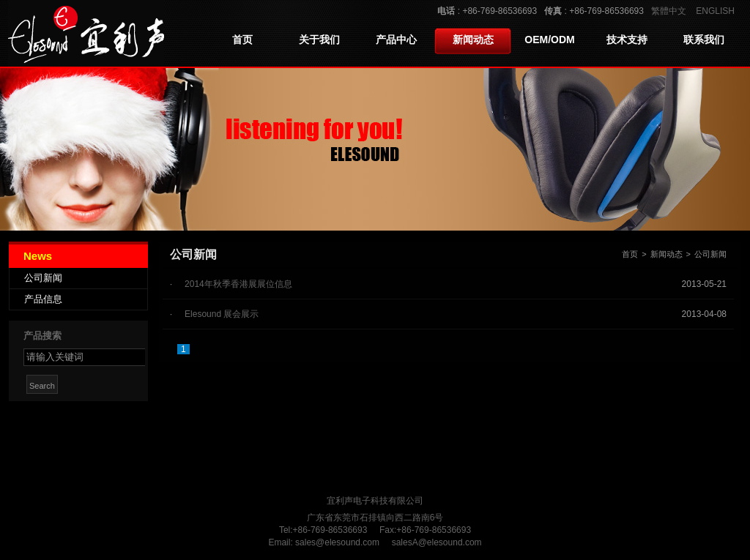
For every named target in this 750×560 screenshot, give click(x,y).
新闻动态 (473, 40)
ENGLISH (715, 11)
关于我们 (319, 40)
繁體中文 (669, 11)
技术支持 (627, 40)
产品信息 (43, 299)
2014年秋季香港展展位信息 (238, 284)
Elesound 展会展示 (222, 314)
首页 (242, 40)
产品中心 (396, 40)
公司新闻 (43, 278)
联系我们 (704, 40)
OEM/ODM (549, 40)
